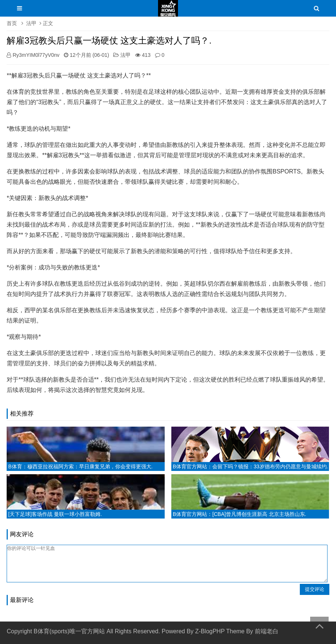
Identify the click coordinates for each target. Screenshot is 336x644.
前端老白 (267, 631)
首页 (12, 23)
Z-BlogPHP (210, 631)
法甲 (31, 23)
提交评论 (315, 589)
